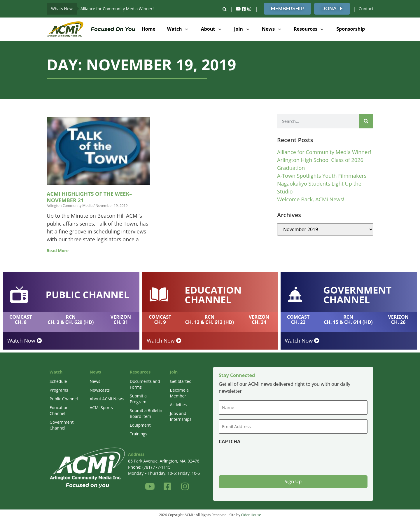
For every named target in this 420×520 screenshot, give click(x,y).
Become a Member (179, 393)
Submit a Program (138, 399)
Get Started (181, 381)
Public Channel (64, 399)
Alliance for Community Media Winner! (117, 9)
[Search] (366, 121)
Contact (366, 9)
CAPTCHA (230, 441)
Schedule (58, 381)
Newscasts (100, 390)
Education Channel (59, 410)
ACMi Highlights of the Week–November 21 (89, 197)
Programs (59, 390)
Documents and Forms (145, 384)
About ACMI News (107, 399)
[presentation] (263, 457)
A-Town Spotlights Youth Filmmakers (322, 176)
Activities (178, 405)
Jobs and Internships (181, 416)
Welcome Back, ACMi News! (311, 199)
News (95, 381)
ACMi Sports (101, 408)
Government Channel (62, 425)
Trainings (139, 434)
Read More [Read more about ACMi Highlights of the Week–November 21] (58, 251)
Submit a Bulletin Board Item (146, 413)
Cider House (251, 514)
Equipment (140, 425)
